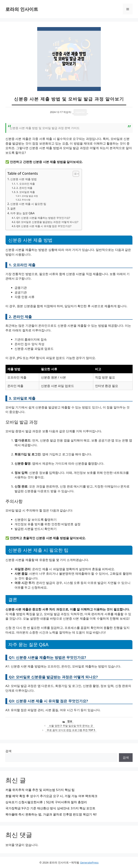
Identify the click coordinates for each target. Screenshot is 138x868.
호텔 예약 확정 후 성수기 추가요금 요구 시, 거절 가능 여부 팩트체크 (51, 796)
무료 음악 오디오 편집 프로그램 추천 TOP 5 (71, 730)
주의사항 (26, 200)
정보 (70, 721)
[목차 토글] (74, 174)
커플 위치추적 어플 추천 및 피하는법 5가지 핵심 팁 (40, 790)
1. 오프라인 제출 (26, 184)
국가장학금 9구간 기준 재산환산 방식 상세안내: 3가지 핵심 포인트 (50, 808)
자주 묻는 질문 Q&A (22, 213)
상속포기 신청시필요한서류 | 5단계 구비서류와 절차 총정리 (46, 802)
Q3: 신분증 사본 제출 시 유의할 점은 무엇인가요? (44, 226)
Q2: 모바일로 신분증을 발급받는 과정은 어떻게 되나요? (47, 222)
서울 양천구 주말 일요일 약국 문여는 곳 (71, 726)
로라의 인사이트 (22, 9)
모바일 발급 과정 (30, 196)
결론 (13, 208)
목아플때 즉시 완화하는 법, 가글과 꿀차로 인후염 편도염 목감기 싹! (51, 814)
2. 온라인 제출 (24, 188)
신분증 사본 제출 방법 (23, 179)
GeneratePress (89, 862)
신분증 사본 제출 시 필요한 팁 (28, 204)
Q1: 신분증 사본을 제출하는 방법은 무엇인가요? (43, 218)
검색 (8, 751)
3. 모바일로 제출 (26, 192)
